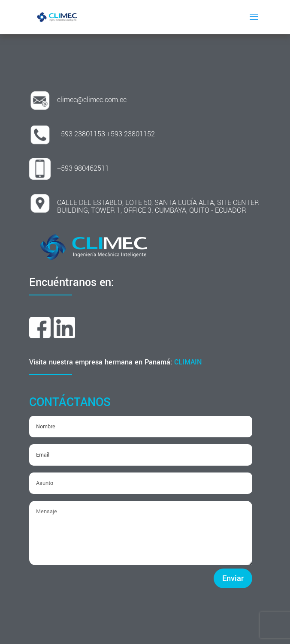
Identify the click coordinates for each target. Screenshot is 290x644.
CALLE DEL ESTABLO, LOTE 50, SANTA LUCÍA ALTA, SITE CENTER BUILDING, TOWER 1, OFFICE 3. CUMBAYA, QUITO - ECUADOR (158, 206)
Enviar (233, 578)
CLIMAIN (188, 362)
